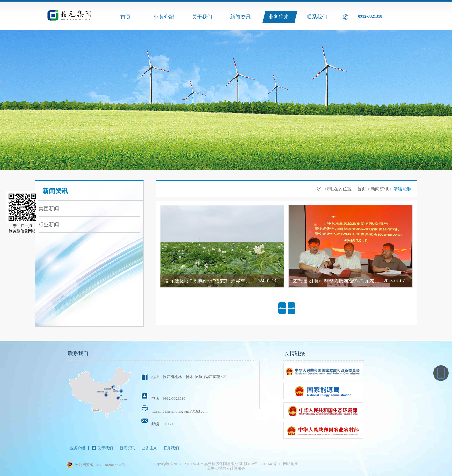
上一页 (282, 308)
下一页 (291, 308)
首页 (126, 17)
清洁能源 (402, 189)
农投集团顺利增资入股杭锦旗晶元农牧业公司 (344, 281)
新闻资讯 (380, 189)
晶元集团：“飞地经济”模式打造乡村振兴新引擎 (218, 281)
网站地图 (290, 464)
